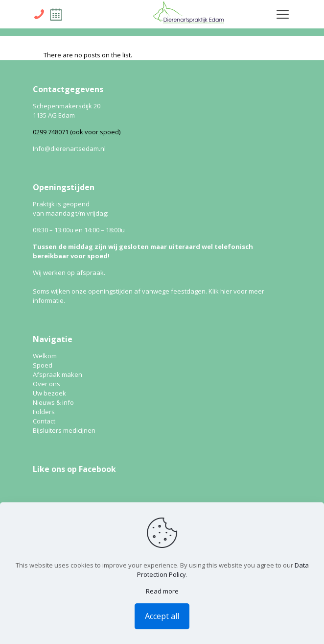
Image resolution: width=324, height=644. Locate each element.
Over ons (46, 384)
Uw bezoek (49, 393)
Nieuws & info (53, 402)
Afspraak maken (58, 374)
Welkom (45, 356)
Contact (44, 421)
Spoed (43, 365)
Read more (162, 591)
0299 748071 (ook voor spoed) (77, 132)
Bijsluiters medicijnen (64, 430)
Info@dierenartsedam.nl (69, 149)
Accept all (162, 616)
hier (226, 291)
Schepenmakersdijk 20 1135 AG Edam (67, 111)
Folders (44, 412)
